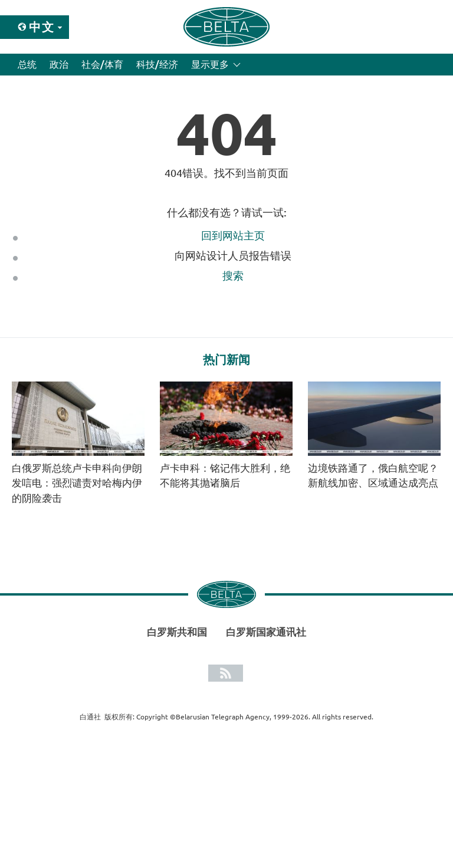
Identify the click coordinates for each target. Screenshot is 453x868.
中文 (42, 27)
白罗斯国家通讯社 (266, 632)
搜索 (233, 275)
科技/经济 (157, 64)
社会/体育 (102, 64)
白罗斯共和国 (177, 632)
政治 (59, 64)
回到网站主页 (233, 235)
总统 (27, 64)
